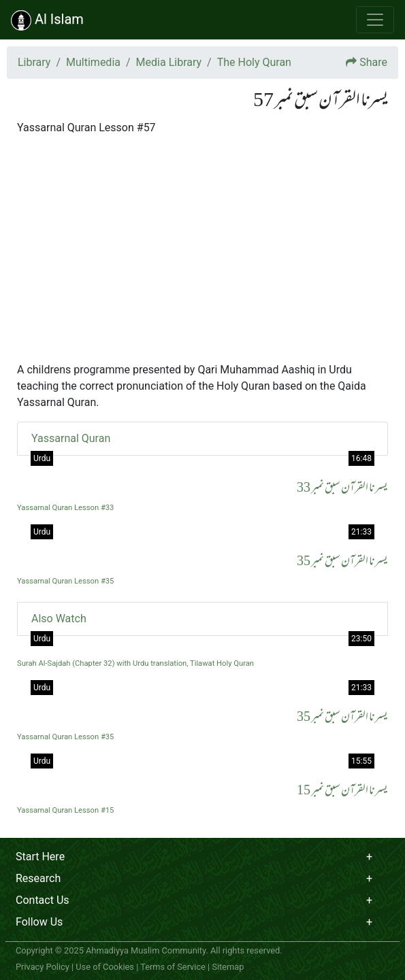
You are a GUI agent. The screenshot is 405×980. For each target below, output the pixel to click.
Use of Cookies (105, 967)
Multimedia (93, 62)
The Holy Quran (254, 62)
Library (34, 62)
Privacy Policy (43, 967)
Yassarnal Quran (71, 438)
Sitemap (228, 967)
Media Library (169, 62)
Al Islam (47, 20)
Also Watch (59, 619)
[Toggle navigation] (375, 20)
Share (373, 62)
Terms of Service (173, 967)
